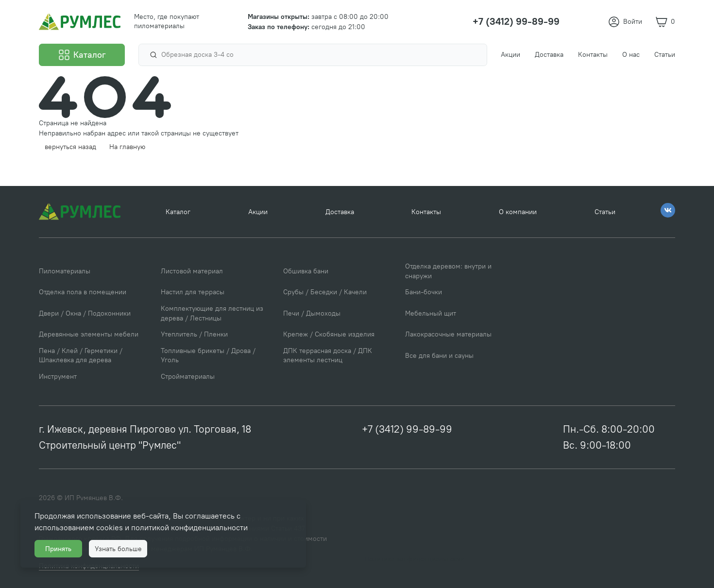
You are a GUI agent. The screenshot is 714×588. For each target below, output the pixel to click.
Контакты (426, 212)
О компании (518, 212)
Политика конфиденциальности (414, 559)
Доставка (340, 212)
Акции (258, 212)
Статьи (605, 212)
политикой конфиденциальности (189, 528)
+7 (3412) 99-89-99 (407, 429)
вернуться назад (70, 147)
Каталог (178, 212)
